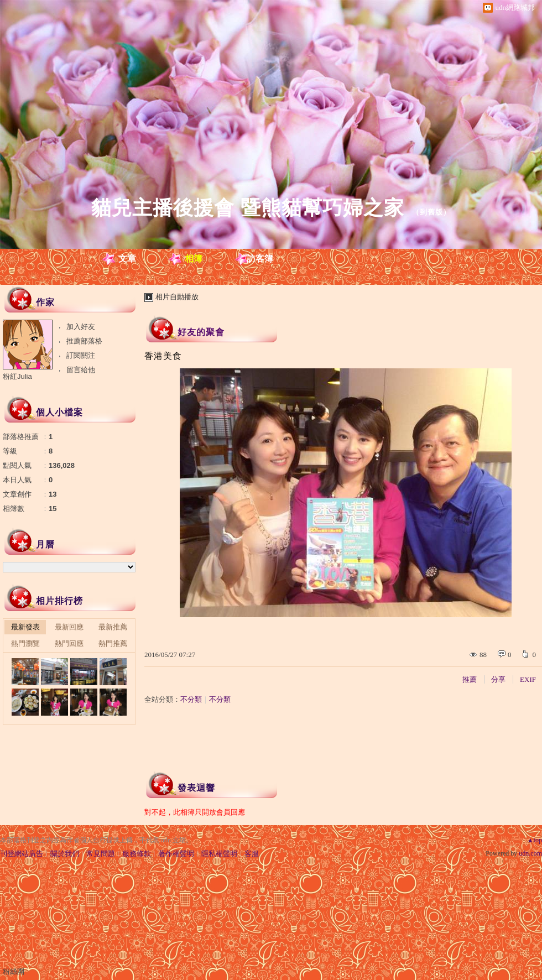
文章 (127, 259)
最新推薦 (113, 627)
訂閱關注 (81, 355)
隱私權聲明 (219, 854)
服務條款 (137, 854)
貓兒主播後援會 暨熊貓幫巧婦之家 (248, 208)
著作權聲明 (176, 854)
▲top (535, 840)
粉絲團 (14, 971)
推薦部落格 (84, 341)
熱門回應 (69, 643)
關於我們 (65, 854)
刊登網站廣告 (22, 854)
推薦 (470, 679)
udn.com (530, 853)
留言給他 (81, 370)
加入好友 (81, 327)
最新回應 (69, 627)
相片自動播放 (177, 297)
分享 (498, 679)
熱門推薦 (113, 643)
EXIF (528, 679)
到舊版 (431, 212)
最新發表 (25, 627)
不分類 (191, 699)
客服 (252, 854)
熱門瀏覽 (25, 643)
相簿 (194, 259)
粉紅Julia (17, 376)
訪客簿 (260, 259)
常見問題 (101, 854)
